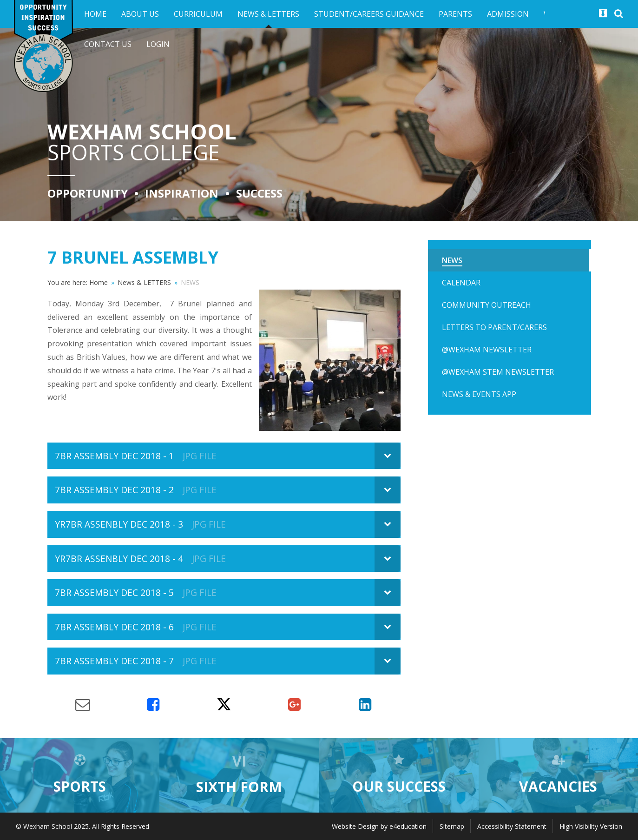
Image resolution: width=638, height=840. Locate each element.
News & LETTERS (144, 282)
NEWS (190, 282)
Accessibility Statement (512, 826)
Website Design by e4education (379, 826)
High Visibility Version (591, 826)
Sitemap (452, 826)
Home (99, 282)
